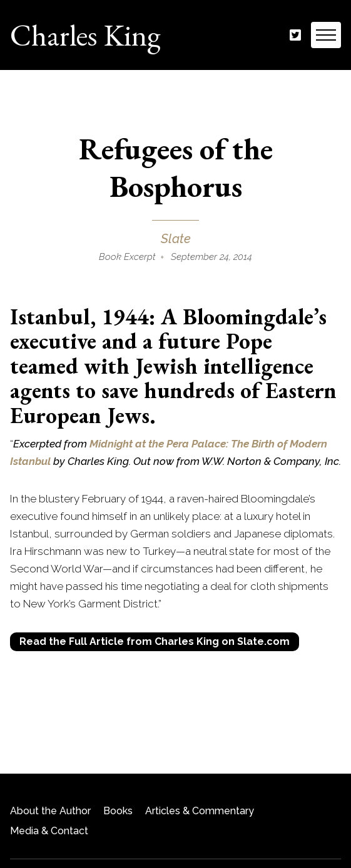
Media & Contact (49, 831)
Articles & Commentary (200, 811)
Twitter (295, 35)
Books (118, 811)
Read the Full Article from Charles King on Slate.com (155, 641)
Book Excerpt (127, 257)
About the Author (50, 811)
